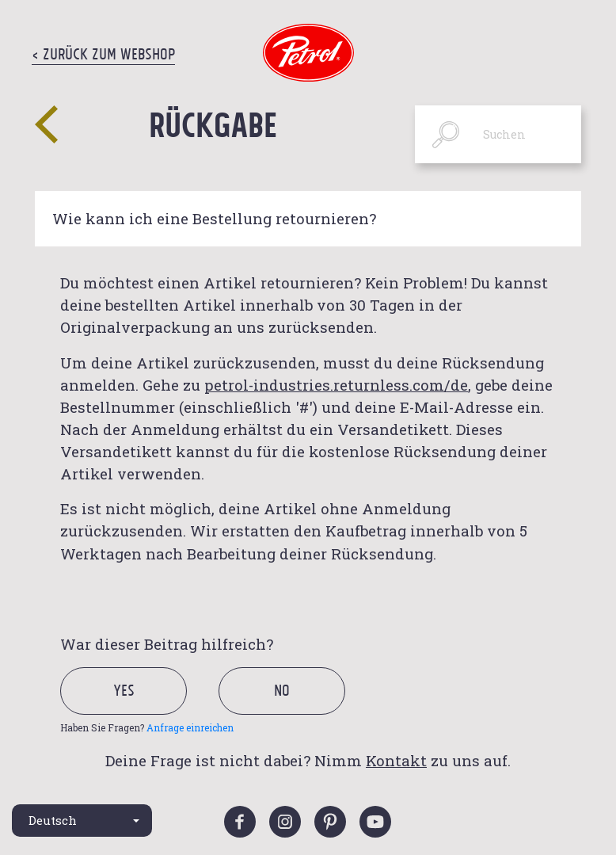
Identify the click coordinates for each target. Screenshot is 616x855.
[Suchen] (498, 134)
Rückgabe (213, 124)
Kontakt (396, 760)
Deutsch (53, 820)
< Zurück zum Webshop (103, 54)
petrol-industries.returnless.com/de (336, 385)
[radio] (137, 709)
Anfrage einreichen (190, 727)
